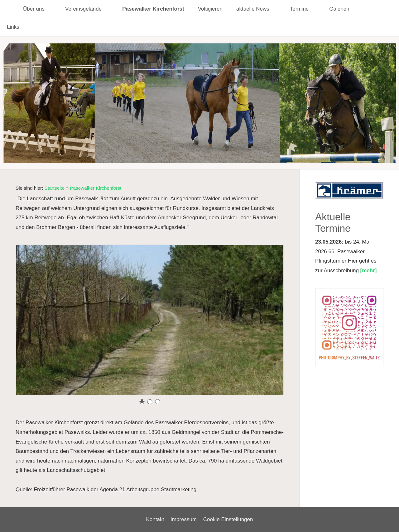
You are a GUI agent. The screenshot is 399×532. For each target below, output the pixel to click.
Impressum (184, 519)
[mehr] (369, 271)
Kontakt (155, 519)
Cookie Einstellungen (228, 519)
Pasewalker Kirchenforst (96, 188)
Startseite (55, 188)
